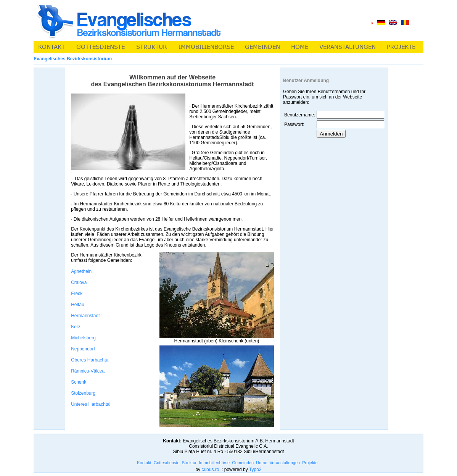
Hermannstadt (85, 316)
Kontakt (144, 463)
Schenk (79, 382)
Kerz (76, 327)
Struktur (189, 463)
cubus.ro (210, 470)
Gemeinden (243, 463)
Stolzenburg (83, 393)
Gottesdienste (167, 463)
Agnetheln (81, 271)
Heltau (78, 305)
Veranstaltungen (285, 463)
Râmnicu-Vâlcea (88, 371)
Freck (77, 294)
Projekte (310, 463)
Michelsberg (83, 338)
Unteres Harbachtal (91, 404)
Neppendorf (83, 349)
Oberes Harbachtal (90, 360)
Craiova (79, 282)
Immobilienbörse (214, 463)
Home (261, 463)
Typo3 (255, 470)
